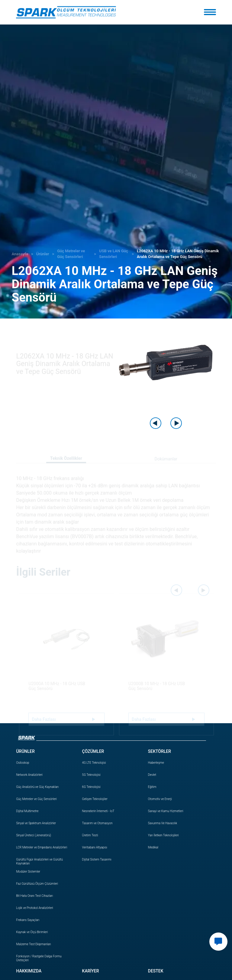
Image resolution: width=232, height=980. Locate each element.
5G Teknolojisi (91, 775)
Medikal (153, 847)
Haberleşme (156, 763)
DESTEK (156, 971)
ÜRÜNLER (25, 751)
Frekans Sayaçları (28, 920)
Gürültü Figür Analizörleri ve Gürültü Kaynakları (39, 861)
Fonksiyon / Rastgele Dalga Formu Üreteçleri (39, 958)
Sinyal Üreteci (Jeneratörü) (34, 835)
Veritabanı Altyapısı (95, 847)
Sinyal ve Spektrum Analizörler (36, 823)
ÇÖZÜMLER (93, 751)
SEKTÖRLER (159, 751)
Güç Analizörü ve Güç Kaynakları (37, 787)
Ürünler (43, 254)
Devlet (152, 775)
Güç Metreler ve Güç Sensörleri (36, 799)
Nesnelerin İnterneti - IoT (98, 811)
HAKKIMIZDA (29, 971)
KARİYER (91, 971)
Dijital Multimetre (27, 811)
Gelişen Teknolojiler (95, 799)
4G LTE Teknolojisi (94, 763)
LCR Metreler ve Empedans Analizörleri (42, 847)
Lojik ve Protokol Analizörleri (34, 908)
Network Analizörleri (29, 775)
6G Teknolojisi (91, 787)
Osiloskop (23, 763)
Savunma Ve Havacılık (163, 823)
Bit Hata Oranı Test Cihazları (34, 896)
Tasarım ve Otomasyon (97, 823)
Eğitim (152, 787)
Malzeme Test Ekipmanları (33, 944)
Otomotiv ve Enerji (160, 799)
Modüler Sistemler (28, 872)
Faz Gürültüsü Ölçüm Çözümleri (37, 884)
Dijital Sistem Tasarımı (97, 859)
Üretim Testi (90, 835)
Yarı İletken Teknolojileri (163, 835)
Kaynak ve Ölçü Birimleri (32, 932)
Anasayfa (20, 254)
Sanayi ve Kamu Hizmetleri (166, 811)
